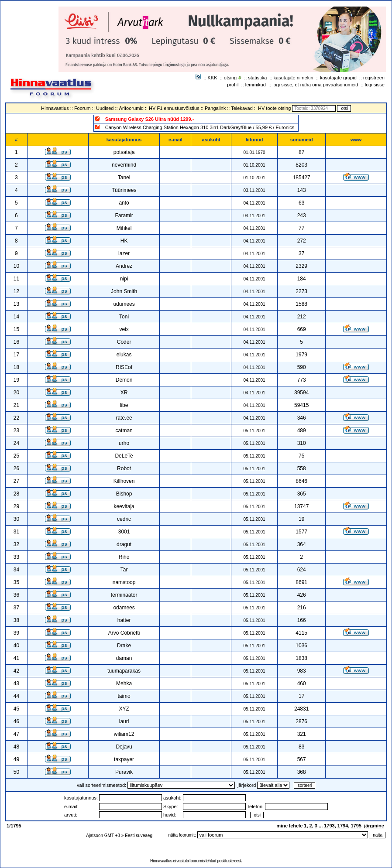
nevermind (124, 165)
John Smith (124, 291)
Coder (124, 342)
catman (124, 431)
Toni (124, 317)
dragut (124, 544)
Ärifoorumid (131, 108)
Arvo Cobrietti (124, 633)
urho (124, 443)
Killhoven (124, 481)
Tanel (124, 178)
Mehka (124, 683)
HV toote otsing (274, 108)
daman (124, 658)
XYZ (124, 709)
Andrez (124, 266)
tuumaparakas (124, 671)
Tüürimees (124, 190)
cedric (124, 519)
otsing (230, 78)
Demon (124, 380)
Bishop (124, 494)
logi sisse (375, 85)
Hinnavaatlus (55, 108)
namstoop (124, 582)
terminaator (124, 595)
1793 (329, 826)
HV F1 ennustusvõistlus (174, 108)
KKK (213, 78)
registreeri (374, 78)
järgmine (374, 826)
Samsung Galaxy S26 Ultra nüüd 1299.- (150, 119)
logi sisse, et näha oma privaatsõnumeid (315, 85)
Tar (124, 570)
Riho (124, 557)
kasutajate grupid (338, 78)
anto (124, 203)
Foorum (83, 108)
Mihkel (124, 228)
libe (124, 405)
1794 (343, 826)
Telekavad (242, 108)
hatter (124, 620)
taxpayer (124, 759)
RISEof (124, 367)
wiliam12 (124, 734)
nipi (124, 279)
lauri (124, 721)
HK (124, 241)
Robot (124, 468)
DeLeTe (124, 456)
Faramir (124, 215)
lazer (124, 253)
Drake (124, 646)
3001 (124, 532)
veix (124, 329)
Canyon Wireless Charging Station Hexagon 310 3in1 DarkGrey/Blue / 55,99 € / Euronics (200, 127)
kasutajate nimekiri (294, 78)
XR (124, 393)
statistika (258, 78)
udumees (124, 304)
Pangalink (215, 108)
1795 (356, 826)
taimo (124, 696)
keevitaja (124, 506)
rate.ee (124, 418)
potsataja (124, 152)
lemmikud (256, 85)
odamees (124, 608)
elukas (124, 355)
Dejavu (124, 747)
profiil (233, 85)
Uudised (105, 108)
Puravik (124, 772)
